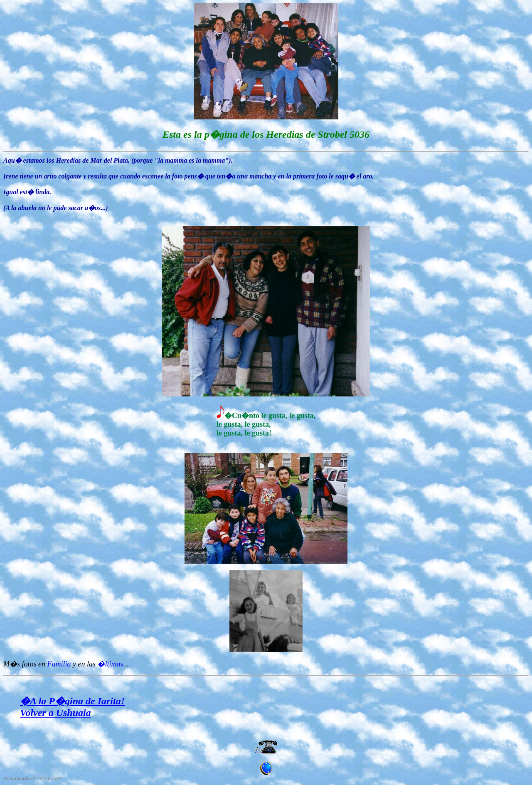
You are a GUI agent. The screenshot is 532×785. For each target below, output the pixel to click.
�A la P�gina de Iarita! (72, 701)
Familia (59, 664)
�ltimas (110, 664)
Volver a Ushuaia (55, 713)
